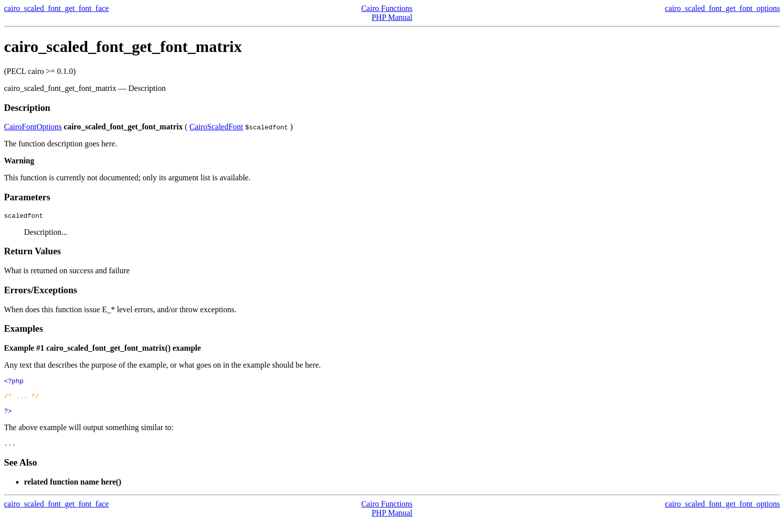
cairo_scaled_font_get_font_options (722, 8)
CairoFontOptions (33, 127)
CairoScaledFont (216, 127)
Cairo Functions (387, 8)
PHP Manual (392, 17)
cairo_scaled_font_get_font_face (56, 8)
